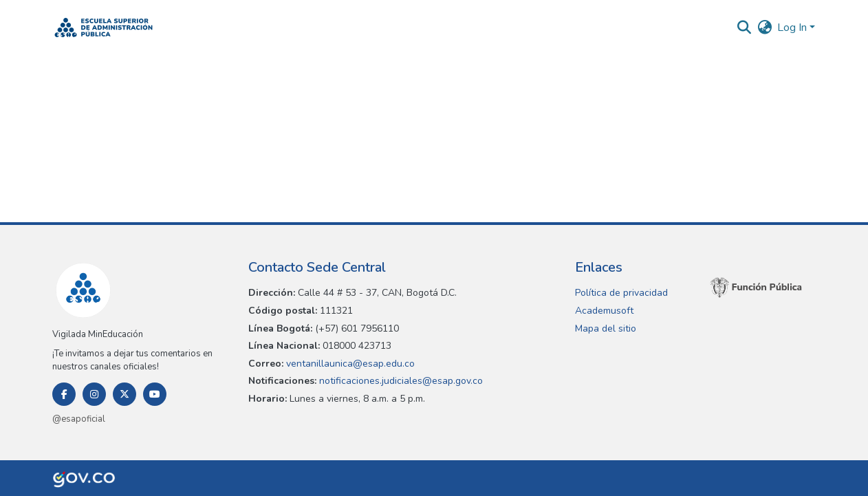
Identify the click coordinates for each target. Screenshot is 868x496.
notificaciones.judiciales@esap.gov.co (400, 381)
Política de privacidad (621, 293)
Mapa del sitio (606, 328)
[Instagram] (94, 394)
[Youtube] (155, 394)
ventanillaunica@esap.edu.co (349, 364)
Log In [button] (793, 28)
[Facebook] (64, 394)
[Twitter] (124, 394)
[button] (104, 28)
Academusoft (604, 311)
